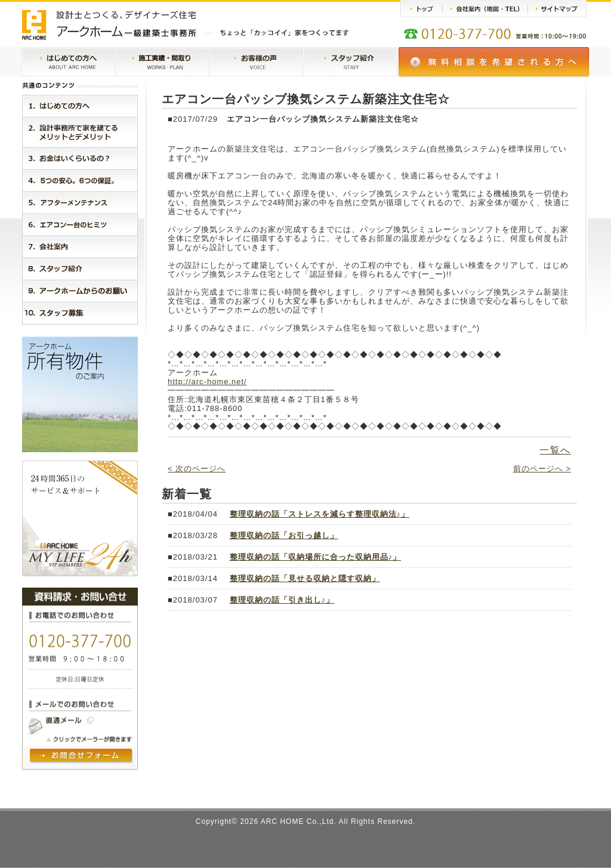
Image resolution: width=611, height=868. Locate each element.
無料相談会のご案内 (494, 62)
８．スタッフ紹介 (80, 269)
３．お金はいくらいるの (80, 158)
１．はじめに (80, 106)
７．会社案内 (80, 247)
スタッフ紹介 (350, 63)
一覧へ (555, 450)
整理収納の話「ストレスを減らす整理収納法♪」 (320, 514)
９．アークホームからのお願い (80, 291)
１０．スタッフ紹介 (80, 313)
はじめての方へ (69, 63)
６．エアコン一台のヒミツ (80, 225)
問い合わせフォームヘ (82, 756)
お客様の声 (256, 63)
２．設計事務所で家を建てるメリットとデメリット (80, 132)
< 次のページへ (197, 469)
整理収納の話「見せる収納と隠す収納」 (305, 578)
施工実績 (162, 63)
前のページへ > (542, 469)
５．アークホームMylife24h (80, 203)
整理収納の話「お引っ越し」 (284, 535)
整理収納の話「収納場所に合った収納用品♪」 (316, 557)
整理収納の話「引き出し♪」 (282, 600)
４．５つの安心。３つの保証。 (80, 180)
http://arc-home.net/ (207, 382)
